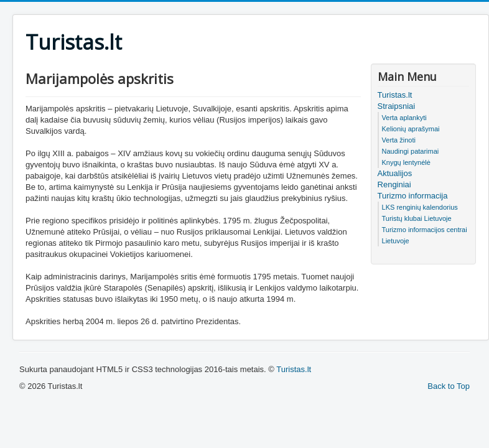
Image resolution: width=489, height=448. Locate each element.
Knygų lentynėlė (406, 162)
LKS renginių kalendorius (420, 207)
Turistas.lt (395, 95)
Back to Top (449, 386)
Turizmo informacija (413, 196)
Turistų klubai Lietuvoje (417, 218)
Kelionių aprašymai (411, 129)
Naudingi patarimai (411, 151)
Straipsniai (397, 106)
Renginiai (394, 184)
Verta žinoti (399, 140)
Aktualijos (395, 173)
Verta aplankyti (404, 118)
